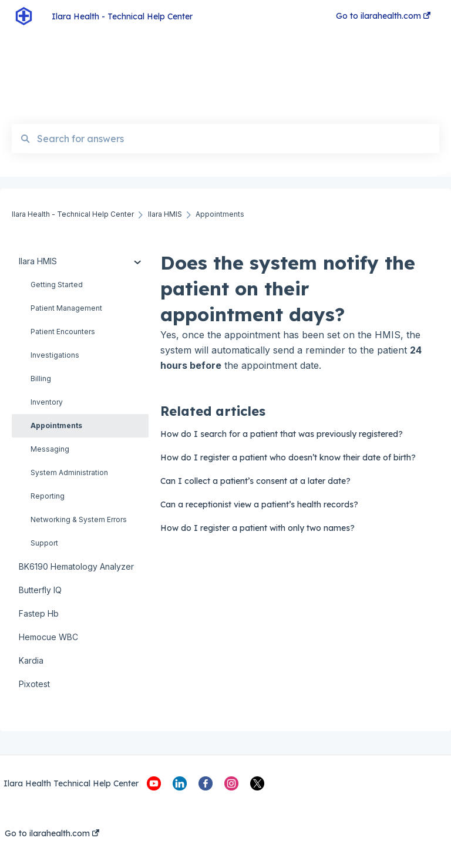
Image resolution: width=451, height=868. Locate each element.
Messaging (50, 449)
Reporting (48, 496)
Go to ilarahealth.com (52, 833)
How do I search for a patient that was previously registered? (282, 434)
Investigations (55, 355)
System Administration (69, 472)
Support (44, 543)
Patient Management (66, 308)
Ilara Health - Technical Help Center (122, 16)
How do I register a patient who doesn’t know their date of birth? (288, 457)
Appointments (56, 425)
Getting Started (57, 285)
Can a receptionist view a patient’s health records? (259, 504)
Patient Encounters (63, 332)
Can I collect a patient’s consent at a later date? (255, 481)
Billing (41, 379)
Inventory (47, 402)
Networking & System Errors (79, 519)
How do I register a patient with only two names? (258, 528)
